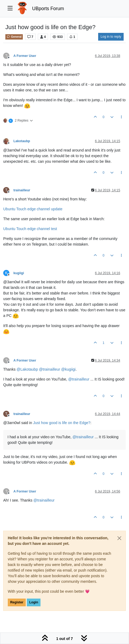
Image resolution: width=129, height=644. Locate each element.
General (14, 37)
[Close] (119, 538)
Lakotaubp (22, 141)
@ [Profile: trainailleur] (49, 369)
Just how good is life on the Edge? (62, 423)
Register (17, 602)
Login (34, 602)
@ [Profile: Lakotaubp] (27, 369)
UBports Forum (48, 9)
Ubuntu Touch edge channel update (33, 209)
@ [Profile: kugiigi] (68, 369)
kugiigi (19, 273)
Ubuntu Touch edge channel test (30, 229)
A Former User (25, 56)
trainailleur (22, 190)
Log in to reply (111, 37)
